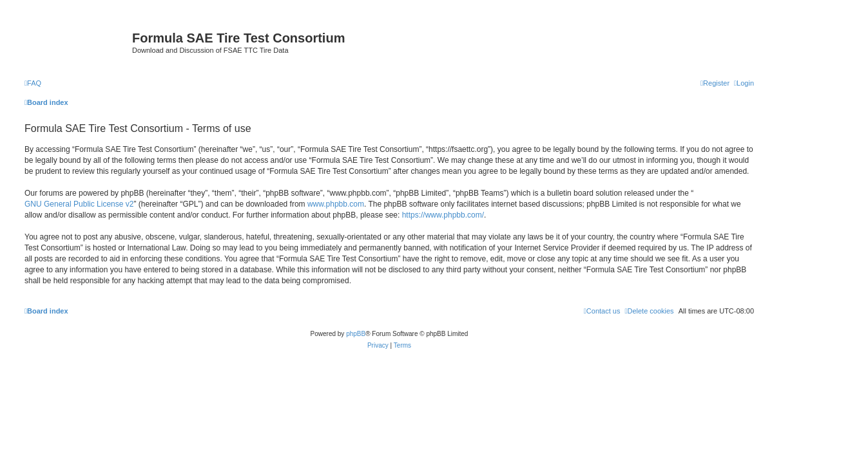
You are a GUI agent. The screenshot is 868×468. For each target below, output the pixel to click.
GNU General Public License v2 (79, 204)
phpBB (356, 334)
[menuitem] (33, 83)
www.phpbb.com (336, 204)
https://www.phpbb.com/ (443, 215)
